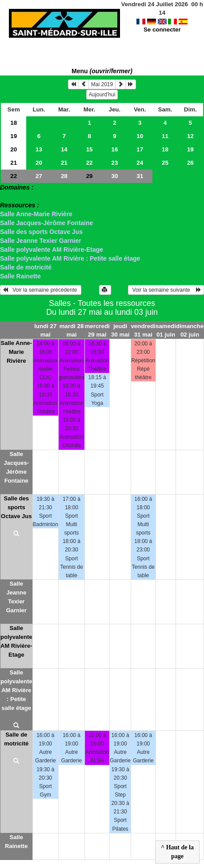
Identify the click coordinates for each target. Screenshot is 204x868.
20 (14, 149)
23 (114, 163)
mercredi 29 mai (97, 330)
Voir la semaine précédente (41, 290)
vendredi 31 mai (143, 330)
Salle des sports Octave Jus (41, 232)
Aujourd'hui (102, 95)
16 (114, 149)
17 (140, 149)
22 (90, 163)
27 (39, 176)
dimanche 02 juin (190, 330)
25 (165, 163)
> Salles (12, 196)
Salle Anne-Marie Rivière (36, 214)
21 (14, 163)
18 (14, 123)
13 (39, 149)
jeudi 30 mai (120, 330)
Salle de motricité (26, 267)
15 (90, 149)
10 (140, 136)
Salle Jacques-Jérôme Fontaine (46, 223)
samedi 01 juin (166, 330)
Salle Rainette (20, 276)
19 (14, 136)
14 (64, 149)
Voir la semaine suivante (166, 290)
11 (165, 136)
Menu (102, 71)
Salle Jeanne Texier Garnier (41, 241)
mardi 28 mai (72, 330)
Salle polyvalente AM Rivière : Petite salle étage (70, 258)
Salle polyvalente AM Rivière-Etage (52, 250)
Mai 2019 (102, 84)
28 (64, 176)
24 (140, 163)
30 (114, 176)
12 (190, 136)
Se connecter (162, 21)
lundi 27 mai (45, 330)
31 (140, 176)
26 (190, 163)
